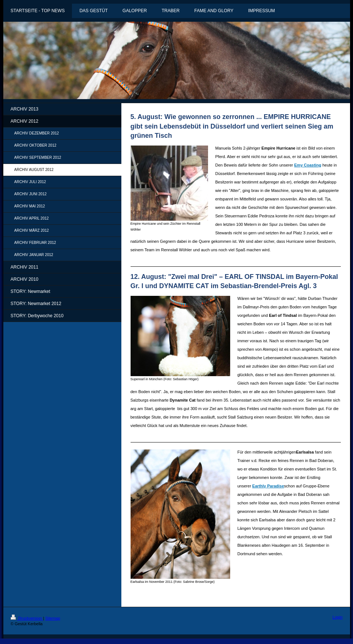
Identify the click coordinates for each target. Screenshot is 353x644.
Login (338, 617)
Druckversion (27, 618)
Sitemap (53, 618)
